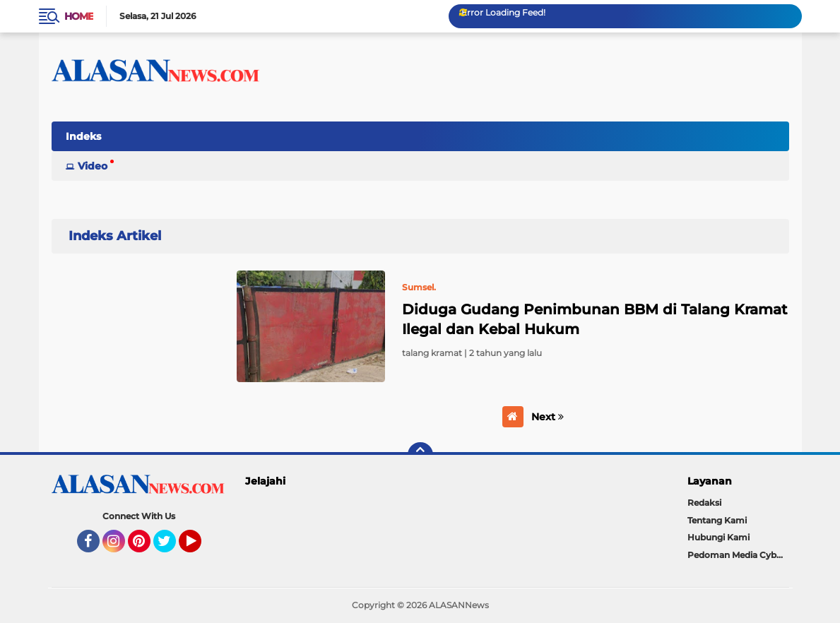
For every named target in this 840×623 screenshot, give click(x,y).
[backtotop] (420, 455)
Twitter (171, 547)
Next (548, 417)
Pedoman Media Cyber (736, 555)
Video (93, 166)
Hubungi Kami (718, 537)
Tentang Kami (717, 520)
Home (79, 16)
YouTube (200, 547)
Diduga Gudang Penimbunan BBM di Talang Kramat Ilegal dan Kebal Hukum (594, 319)
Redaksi (704, 503)
